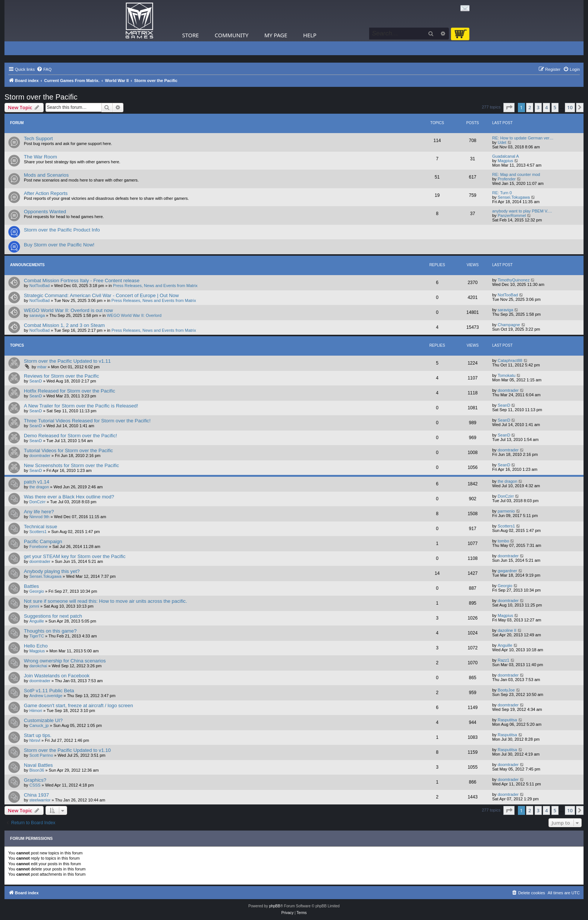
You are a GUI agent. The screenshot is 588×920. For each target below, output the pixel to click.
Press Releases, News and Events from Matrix (155, 286)
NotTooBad (40, 286)
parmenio (506, 511)
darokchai (38, 666)
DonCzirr (37, 502)
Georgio (37, 591)
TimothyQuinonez (514, 280)
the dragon (39, 487)
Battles (31, 586)
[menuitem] (44, 69)
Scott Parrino (41, 755)
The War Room (40, 157)
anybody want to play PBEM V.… (522, 211)
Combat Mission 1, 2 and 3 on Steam (64, 325)
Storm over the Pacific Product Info (62, 230)
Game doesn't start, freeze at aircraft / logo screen (78, 705)
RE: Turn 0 (502, 193)
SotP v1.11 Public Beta (49, 691)
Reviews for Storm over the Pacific (62, 376)
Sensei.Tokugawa (514, 197)
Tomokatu (507, 375)
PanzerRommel (512, 215)
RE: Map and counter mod (516, 174)
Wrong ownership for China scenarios (65, 661)
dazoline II (507, 630)
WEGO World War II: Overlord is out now (68, 310)
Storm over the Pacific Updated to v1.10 (67, 750)
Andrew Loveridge (46, 696)
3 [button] (538, 107)
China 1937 (36, 795)
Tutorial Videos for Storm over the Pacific (68, 450)
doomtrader (508, 390)
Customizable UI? (43, 720)
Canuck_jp (39, 725)
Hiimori (36, 711)
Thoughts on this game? (50, 631)
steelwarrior (40, 800)
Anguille (37, 621)
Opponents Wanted (45, 212)
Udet (502, 142)
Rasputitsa (507, 720)
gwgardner (507, 571)
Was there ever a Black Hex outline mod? (69, 497)
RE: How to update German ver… (523, 138)
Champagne (509, 325)
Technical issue (40, 527)
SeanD (36, 381)
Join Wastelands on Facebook (57, 676)
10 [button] (570, 107)
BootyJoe (506, 690)
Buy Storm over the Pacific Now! (59, 245)
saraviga (37, 315)
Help (310, 35)
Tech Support (38, 138)
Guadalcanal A (506, 156)
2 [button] (530, 107)
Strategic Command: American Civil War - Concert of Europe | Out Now (101, 295)
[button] (509, 107)
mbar (42, 367)
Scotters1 (38, 532)
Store (191, 35)
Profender (507, 179)
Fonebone (39, 546)
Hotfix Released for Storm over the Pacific (70, 391)
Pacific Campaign (43, 541)
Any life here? (39, 512)
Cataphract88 (510, 360)
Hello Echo (36, 646)
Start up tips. (38, 735)
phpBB (275, 906)
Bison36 (37, 770)
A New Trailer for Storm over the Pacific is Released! (81, 406)
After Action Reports (46, 193)
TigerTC (37, 636)
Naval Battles (38, 765)
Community (232, 35)
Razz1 (504, 660)
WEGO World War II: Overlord (134, 315)
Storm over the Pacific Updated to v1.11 (67, 361)
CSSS (35, 785)
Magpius (506, 161)
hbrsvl (35, 740)
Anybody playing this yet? (52, 571)
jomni (34, 606)
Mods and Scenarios (46, 175)
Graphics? (35, 780)
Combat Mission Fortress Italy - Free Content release (82, 281)
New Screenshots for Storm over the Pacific (71, 465)
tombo (504, 541)
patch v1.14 (37, 482)
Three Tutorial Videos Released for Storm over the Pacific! (87, 421)
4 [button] (546, 107)
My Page (276, 35)
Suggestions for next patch (53, 616)
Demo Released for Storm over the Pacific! (70, 436)
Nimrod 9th (40, 517)
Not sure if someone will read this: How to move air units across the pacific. (106, 601)
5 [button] (555, 107)
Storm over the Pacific (41, 97)
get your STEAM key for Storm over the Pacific (75, 556)
